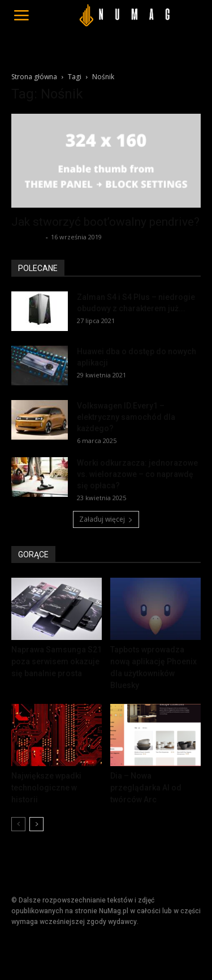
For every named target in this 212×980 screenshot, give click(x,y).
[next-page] (36, 824)
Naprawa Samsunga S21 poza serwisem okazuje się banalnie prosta (57, 661)
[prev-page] (18, 824)
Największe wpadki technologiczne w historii (46, 788)
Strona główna (34, 77)
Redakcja (27, 237)
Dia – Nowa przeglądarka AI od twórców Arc (146, 788)
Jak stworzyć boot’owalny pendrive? (105, 222)
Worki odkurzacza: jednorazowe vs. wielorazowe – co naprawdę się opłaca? (137, 474)
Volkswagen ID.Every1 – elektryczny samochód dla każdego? (126, 417)
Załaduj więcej (106, 519)
